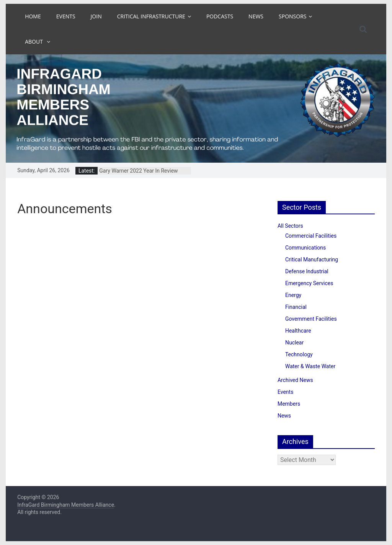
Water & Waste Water (310, 366)
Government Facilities (311, 319)
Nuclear (294, 343)
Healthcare (298, 331)
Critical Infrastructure (151, 16)
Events (66, 16)
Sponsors (292, 16)
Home (33, 16)
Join (96, 16)
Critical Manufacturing (312, 259)
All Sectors (290, 226)
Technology (299, 354)
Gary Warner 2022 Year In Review (138, 171)
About (34, 42)
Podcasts (220, 16)
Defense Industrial (307, 271)
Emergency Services (309, 283)
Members (289, 404)
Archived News (295, 380)
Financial (296, 307)
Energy (293, 295)
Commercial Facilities (311, 236)
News (256, 16)
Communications (305, 248)
